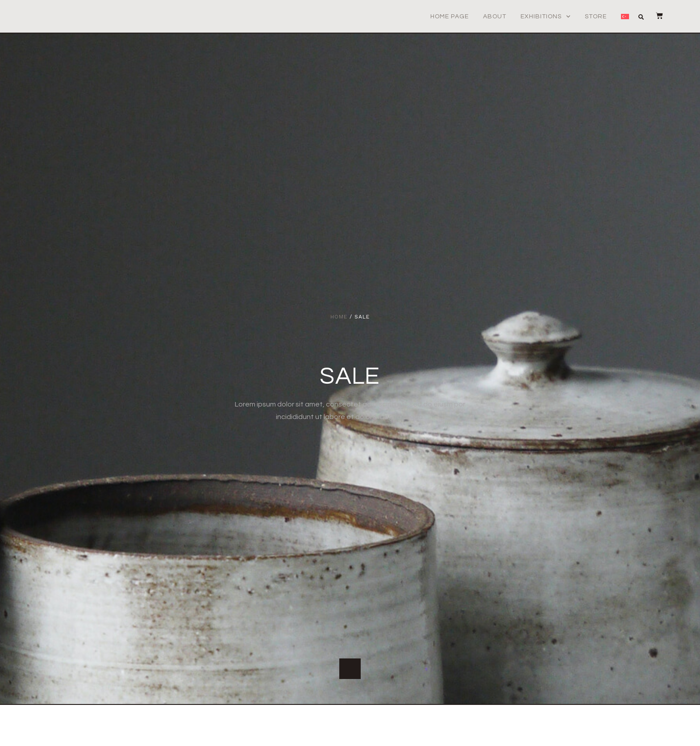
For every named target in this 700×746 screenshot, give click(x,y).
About (495, 17)
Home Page (450, 17)
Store (596, 17)
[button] (645, 17)
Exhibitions (546, 17)
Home (339, 317)
